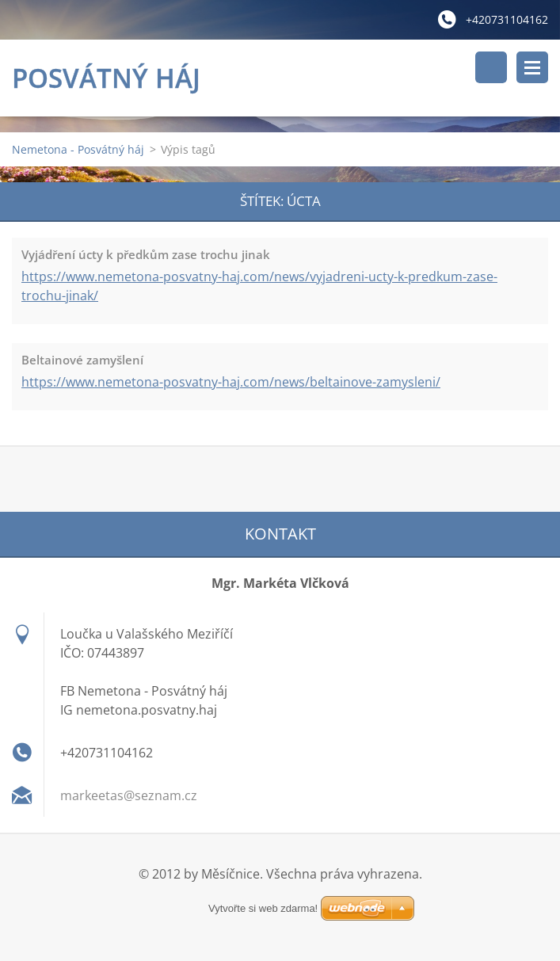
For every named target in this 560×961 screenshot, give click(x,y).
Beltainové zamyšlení (82, 360)
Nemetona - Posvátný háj (78, 149)
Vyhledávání (491, 67)
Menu (532, 67)
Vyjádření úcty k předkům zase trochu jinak (146, 254)
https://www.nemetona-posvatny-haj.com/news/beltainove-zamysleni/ (231, 382)
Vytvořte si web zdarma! (280, 909)
